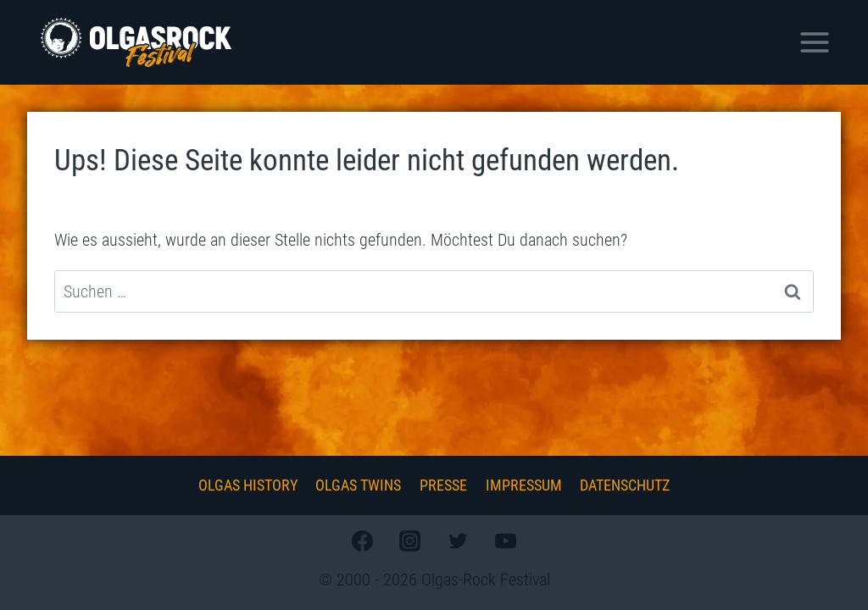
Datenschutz (625, 485)
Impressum (524, 485)
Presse (443, 485)
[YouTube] (505, 541)
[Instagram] (410, 541)
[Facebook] (363, 541)
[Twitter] (458, 541)
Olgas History (248, 485)
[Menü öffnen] (814, 42)
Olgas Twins (358, 485)
